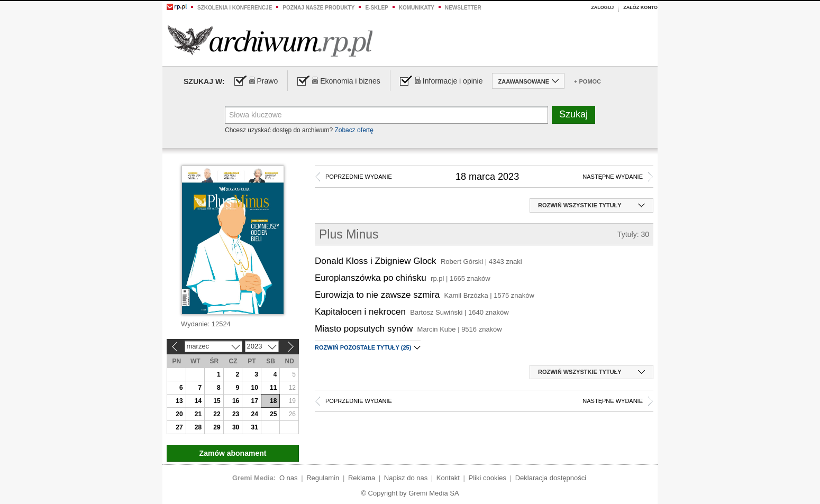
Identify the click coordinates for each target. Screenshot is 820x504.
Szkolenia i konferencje (235, 8)
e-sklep (376, 8)
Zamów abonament (233, 453)
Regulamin (323, 478)
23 (236, 414)
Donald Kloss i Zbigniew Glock (376, 261)
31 (254, 427)
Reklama (362, 478)
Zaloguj (602, 7)
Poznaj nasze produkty (318, 8)
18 (273, 401)
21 (198, 414)
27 (179, 427)
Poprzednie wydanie (359, 177)
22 (217, 414)
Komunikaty (417, 8)
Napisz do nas (406, 478)
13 (179, 401)
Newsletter (463, 8)
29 (217, 427)
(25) (368, 347)
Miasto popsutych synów (364, 329)
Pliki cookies (488, 478)
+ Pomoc (587, 81)
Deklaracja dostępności (551, 478)
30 (236, 427)
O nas (289, 478)
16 (236, 401)
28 (198, 427)
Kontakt (448, 478)
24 (254, 414)
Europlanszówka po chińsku (371, 278)
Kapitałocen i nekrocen (360, 312)
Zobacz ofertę (354, 130)
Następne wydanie (613, 177)
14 (198, 401)
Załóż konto (640, 7)
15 (217, 401)
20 (179, 414)
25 (273, 414)
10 (254, 388)
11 (273, 388)
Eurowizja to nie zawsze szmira (377, 295)
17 (254, 401)
